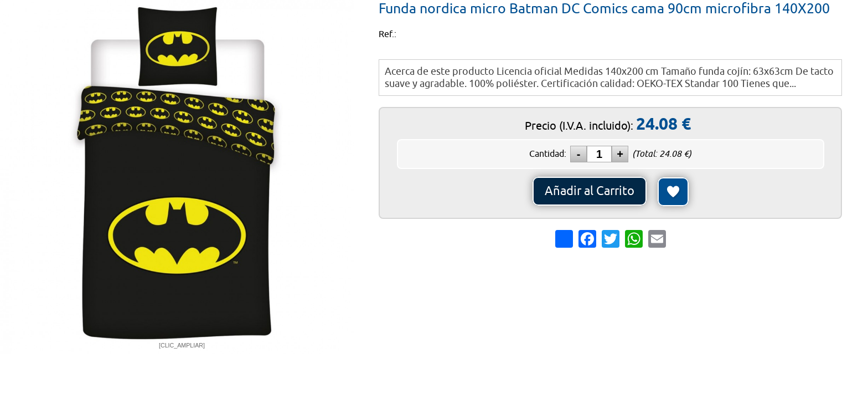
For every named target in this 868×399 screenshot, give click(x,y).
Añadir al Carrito (590, 191)
